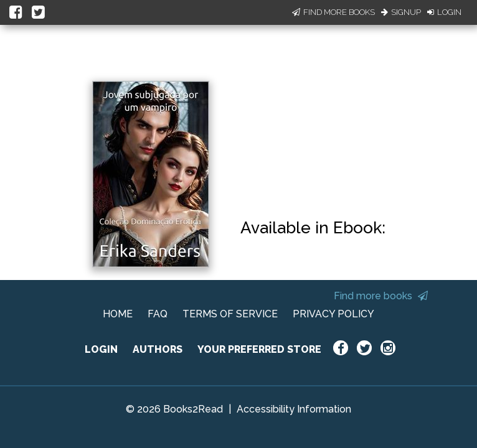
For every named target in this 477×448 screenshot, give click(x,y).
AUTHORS (158, 349)
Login (444, 12)
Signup (401, 12)
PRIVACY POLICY (333, 314)
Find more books (381, 296)
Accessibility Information (294, 409)
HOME (118, 314)
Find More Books (333, 12)
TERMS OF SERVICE (230, 314)
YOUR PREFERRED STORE (259, 349)
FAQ (158, 314)
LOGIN (101, 349)
